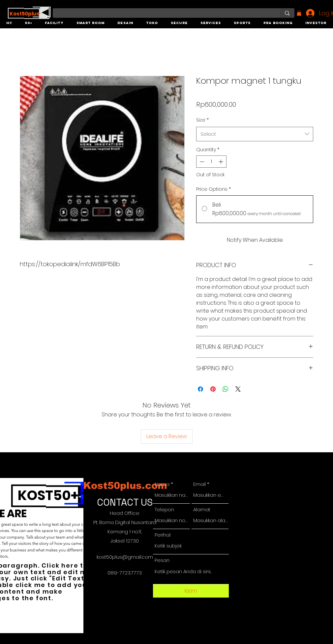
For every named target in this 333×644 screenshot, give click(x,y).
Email (199, 484)
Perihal (163, 535)
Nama (162, 484)
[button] (9, 23)
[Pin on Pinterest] (213, 389)
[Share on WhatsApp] (226, 389)
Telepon (164, 509)
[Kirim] (191, 591)
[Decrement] (201, 162)
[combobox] (255, 134)
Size (202, 120)
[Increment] (221, 162)
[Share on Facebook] (200, 389)
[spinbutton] (211, 162)
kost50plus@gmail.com (125, 557)
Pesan (162, 560)
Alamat (202, 509)
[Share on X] (238, 389)
